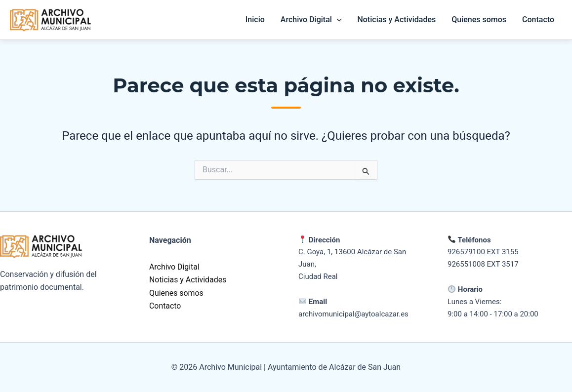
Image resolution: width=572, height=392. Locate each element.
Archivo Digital (175, 267)
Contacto (538, 20)
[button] (337, 20)
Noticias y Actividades (396, 20)
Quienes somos (479, 20)
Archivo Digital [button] (311, 20)
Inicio (255, 20)
